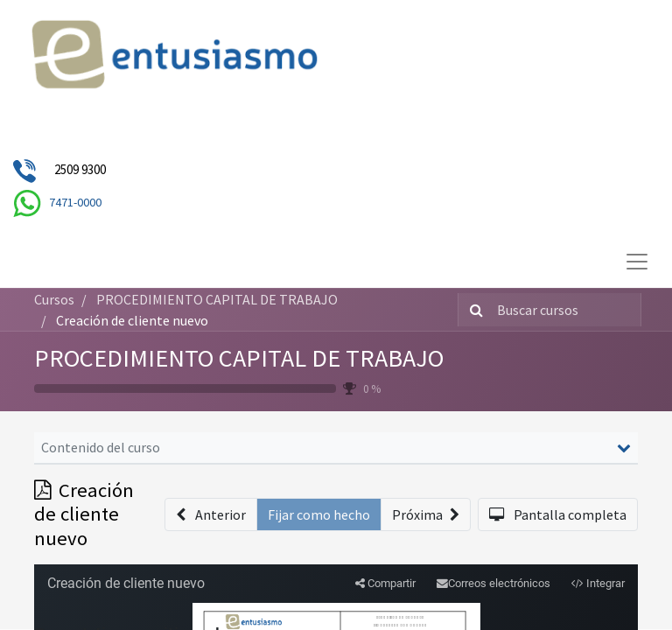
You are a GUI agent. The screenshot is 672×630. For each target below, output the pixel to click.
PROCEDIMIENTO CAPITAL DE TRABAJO (239, 358)
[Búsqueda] (473, 310)
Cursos (54, 299)
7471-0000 (75, 202)
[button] (211, 514)
